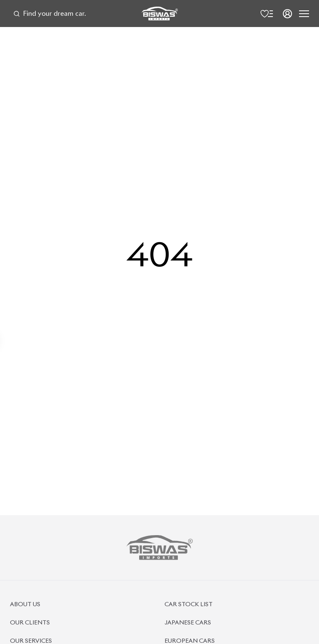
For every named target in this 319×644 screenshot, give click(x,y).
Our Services (31, 641)
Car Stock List (189, 605)
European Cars (190, 641)
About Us (25, 605)
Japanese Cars (188, 623)
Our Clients (30, 623)
